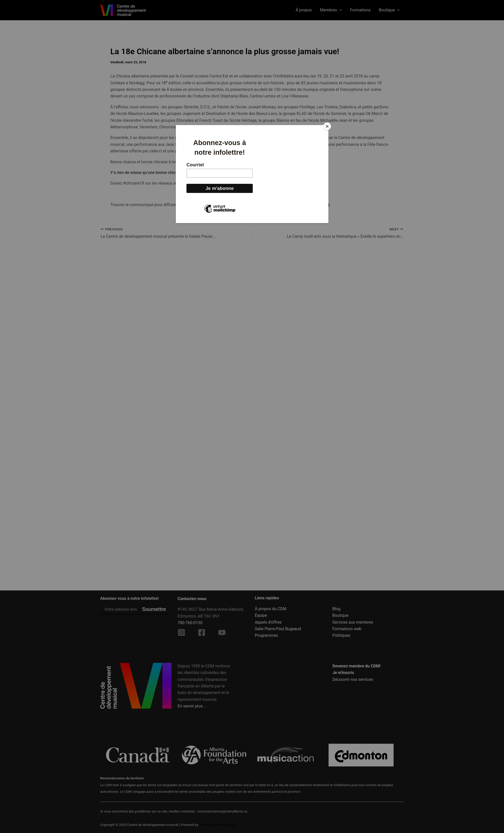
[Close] (327, 126)
